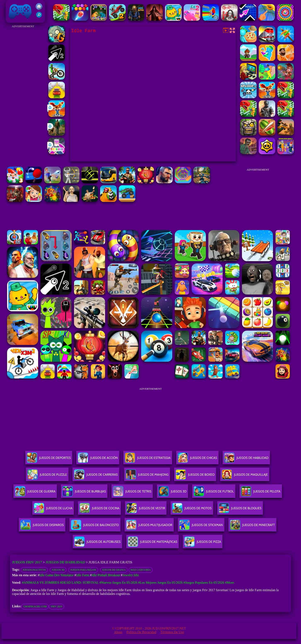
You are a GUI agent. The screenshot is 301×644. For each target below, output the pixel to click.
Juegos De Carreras (96, 476)
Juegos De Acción (98, 459)
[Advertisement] (23, 91)
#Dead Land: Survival (79, 583)
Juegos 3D (58, 570)
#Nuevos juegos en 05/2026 (118, 583)
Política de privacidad (141, 632)
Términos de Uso (172, 632)
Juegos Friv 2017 (20, 11)
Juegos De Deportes (49, 459)
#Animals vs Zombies (41, 583)
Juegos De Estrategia (148, 459)
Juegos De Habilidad (246, 459)
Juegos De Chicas (197, 459)
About (118, 632)
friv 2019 (56, 606)
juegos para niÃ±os (83, 570)
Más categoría (141, 570)
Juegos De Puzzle (47, 476)
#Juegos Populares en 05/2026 (204, 583)
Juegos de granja (114, 570)
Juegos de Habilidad (65, 562)
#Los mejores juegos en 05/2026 (160, 583)
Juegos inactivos (34, 570)
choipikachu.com (35, 606)
